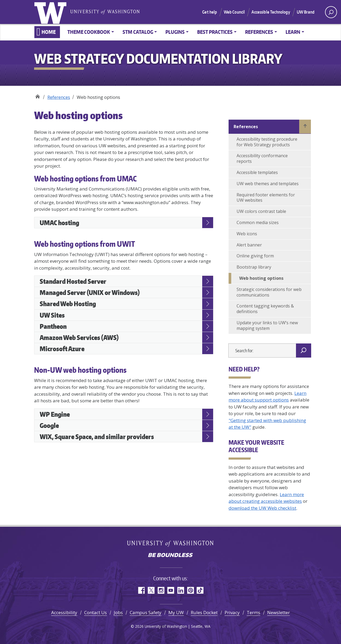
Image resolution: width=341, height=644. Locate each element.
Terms (253, 612)
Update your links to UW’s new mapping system (267, 325)
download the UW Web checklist (262, 508)
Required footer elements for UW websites (266, 198)
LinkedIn (180, 590)
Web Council (234, 12)
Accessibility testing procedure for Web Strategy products (267, 142)
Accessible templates (257, 172)
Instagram (161, 590)
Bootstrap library (254, 267)
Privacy (232, 612)
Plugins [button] (175, 32)
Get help (210, 12)
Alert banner (249, 245)
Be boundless (170, 556)
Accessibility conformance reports (262, 158)
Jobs (118, 612)
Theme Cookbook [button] (89, 32)
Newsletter (279, 612)
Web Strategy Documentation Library (37, 95)
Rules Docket (204, 612)
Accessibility (64, 612)
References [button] (259, 32)
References (59, 97)
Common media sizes (258, 222)
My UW (176, 612)
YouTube (171, 590)
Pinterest (190, 590)
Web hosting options (261, 278)
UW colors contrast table (261, 211)
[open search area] (331, 12)
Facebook (141, 590)
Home (49, 32)
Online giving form (255, 256)
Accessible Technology (271, 12)
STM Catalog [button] (138, 32)
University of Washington (51, 12)
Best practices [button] (215, 32)
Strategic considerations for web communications (269, 292)
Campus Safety (146, 612)
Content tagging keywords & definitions (265, 309)
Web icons (247, 234)
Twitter (151, 590)
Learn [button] (293, 32)
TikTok (200, 590)
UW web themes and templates (268, 184)
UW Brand (306, 12)
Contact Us (96, 612)
